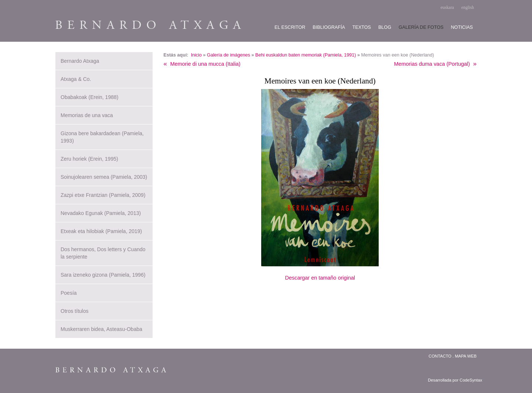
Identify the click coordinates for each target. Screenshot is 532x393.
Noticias (462, 27)
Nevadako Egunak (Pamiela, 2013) (101, 213)
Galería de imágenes (229, 55)
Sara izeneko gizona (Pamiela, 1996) (103, 275)
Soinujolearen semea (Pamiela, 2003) (104, 177)
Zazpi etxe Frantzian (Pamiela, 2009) (103, 195)
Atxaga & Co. (76, 79)
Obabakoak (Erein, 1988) (89, 97)
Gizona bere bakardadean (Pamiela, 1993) (102, 137)
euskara (447, 7)
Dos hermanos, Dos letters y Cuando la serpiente (103, 253)
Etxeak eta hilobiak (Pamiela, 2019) (101, 231)
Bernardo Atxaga (80, 61)
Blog (385, 27)
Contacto (440, 356)
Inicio (196, 55)
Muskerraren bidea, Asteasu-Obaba (101, 329)
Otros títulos (74, 311)
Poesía (69, 293)
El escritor (290, 27)
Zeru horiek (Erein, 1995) (89, 159)
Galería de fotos (421, 27)
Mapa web (466, 356)
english (468, 7)
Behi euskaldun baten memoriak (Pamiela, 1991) (306, 55)
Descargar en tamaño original (320, 278)
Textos (362, 27)
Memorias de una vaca (87, 115)
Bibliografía (329, 27)
